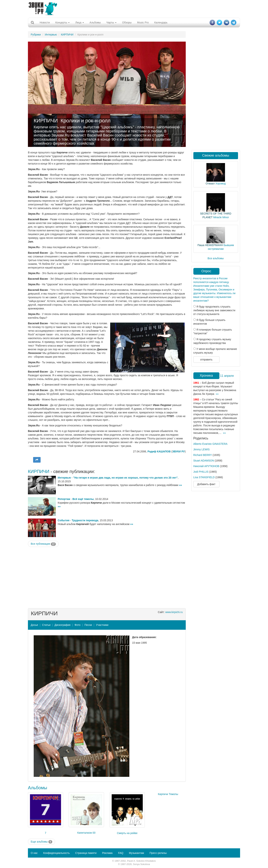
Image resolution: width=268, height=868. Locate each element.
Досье (34, 625)
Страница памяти (86, 853)
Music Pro (143, 22)
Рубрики (36, 35)
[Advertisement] (134, 8)
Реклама (107, 853)
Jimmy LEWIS (202, 449)
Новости (45, 22)
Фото (77, 625)
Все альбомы (216, 258)
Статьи (46, 625)
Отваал (210, 183)
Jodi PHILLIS (201, 472)
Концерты (62, 22)
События (64, 520)
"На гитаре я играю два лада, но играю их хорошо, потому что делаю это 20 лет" (125, 478)
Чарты (111, 22)
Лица (80, 22)
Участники (102, 625)
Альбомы (95, 22)
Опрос (206, 271)
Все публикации (43, 544)
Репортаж (64, 499)
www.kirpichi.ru (174, 612)
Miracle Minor (221, 217)
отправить (206, 360)
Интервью (51, 35)
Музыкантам (137, 853)
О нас (34, 853)
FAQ (121, 853)
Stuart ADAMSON (204, 461)
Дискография (63, 625)
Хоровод (220, 183)
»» (181, 485)
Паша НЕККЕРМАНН (210, 245)
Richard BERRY (203, 455)
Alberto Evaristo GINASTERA (210, 444)
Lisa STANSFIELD (204, 477)
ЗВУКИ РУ (178, 451)
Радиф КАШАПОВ (159, 451)
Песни (88, 625)
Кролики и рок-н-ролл (86, 121)
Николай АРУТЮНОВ (206, 466)
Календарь (161, 22)
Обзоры (127, 22)
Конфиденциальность (56, 853)
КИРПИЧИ (67, 35)
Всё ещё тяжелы (83, 499)
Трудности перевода (85, 520)
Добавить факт (206, 484)
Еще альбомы (42, 842)
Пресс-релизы (158, 853)
